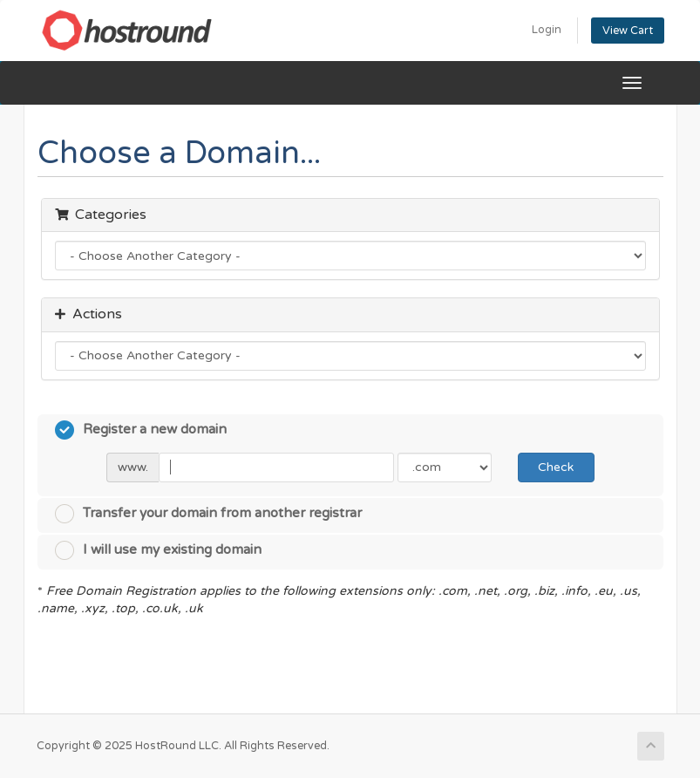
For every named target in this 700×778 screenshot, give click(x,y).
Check (556, 467)
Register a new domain (141, 430)
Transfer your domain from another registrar (208, 514)
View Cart (628, 31)
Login (547, 30)
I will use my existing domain (158, 550)
